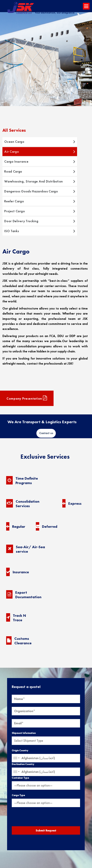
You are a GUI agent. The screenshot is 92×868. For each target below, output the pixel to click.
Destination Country (23, 764)
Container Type (20, 778)
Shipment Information (24, 733)
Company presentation (27, 398)
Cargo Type (18, 795)
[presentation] (46, 818)
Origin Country (20, 750)
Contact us (46, 433)
